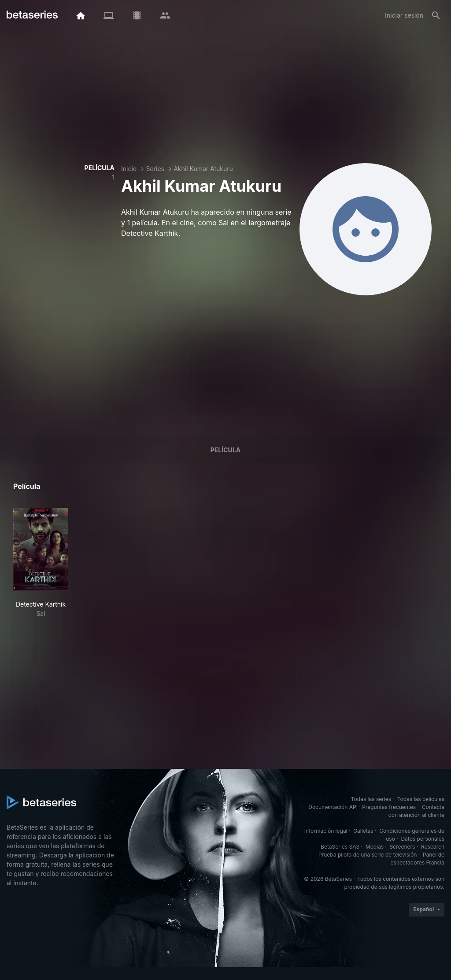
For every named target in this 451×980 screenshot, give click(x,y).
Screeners (403, 847)
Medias (375, 847)
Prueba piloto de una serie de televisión (368, 855)
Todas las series (371, 799)
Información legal (326, 831)
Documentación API (333, 807)
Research (433, 847)
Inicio (129, 169)
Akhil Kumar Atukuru (203, 169)
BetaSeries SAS (340, 847)
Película (225, 450)
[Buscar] (436, 15)
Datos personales (423, 839)
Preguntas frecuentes (389, 807)
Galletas (363, 831)
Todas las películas (421, 799)
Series (155, 169)
